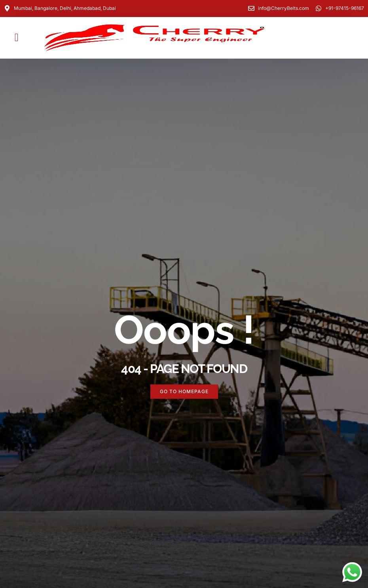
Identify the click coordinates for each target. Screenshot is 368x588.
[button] (17, 38)
